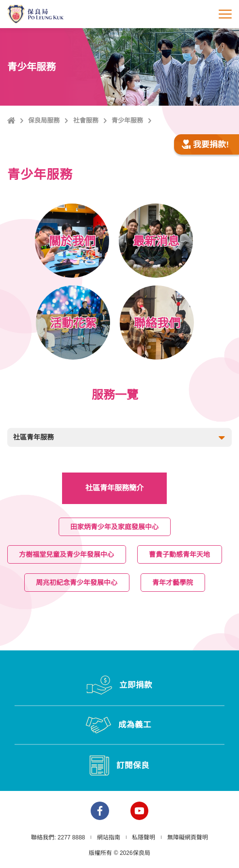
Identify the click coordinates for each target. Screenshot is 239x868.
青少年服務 (127, 120)
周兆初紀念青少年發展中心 (77, 582)
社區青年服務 (120, 438)
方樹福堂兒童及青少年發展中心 (67, 554)
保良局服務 (44, 120)
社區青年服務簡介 (114, 488)
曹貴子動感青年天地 (180, 554)
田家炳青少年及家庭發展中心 (115, 526)
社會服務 (86, 120)
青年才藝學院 (173, 582)
